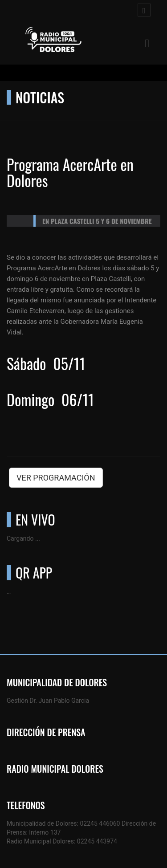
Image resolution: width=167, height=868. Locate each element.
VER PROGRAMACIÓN (56, 478)
